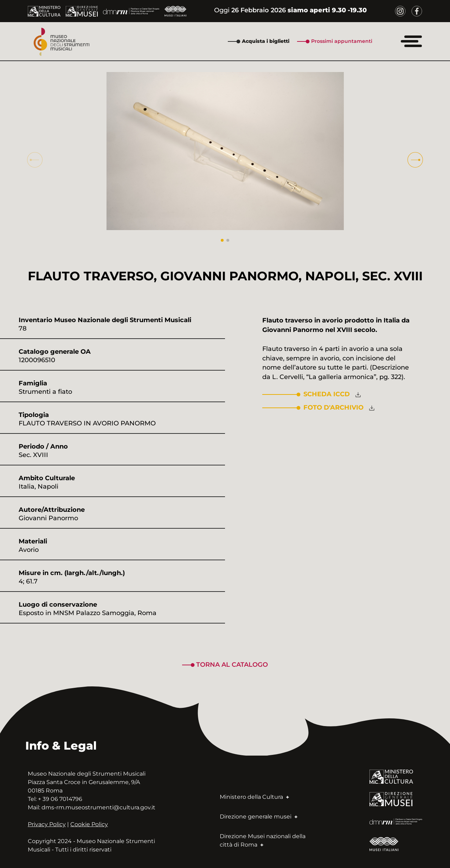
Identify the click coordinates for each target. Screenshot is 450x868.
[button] (415, 160)
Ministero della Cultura (254, 797)
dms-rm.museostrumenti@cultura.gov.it (98, 807)
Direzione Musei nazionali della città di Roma (263, 840)
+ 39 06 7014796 (60, 799)
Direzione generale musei (259, 817)
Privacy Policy (47, 824)
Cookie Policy (89, 824)
